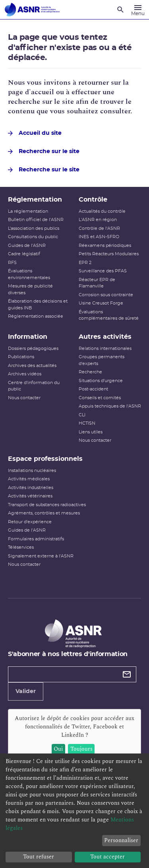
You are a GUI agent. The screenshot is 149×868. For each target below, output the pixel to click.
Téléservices (21, 547)
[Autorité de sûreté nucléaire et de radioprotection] (32, 10)
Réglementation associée (36, 316)
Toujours (81, 749)
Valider (26, 691)
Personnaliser (121, 840)
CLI (82, 415)
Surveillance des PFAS (103, 271)
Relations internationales (105, 349)
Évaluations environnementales (29, 274)
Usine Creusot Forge (101, 303)
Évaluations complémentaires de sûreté (109, 315)
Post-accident (93, 389)
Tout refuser (39, 857)
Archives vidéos (25, 374)
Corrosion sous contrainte (106, 295)
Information (28, 337)
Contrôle (93, 200)
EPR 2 (85, 263)
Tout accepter (107, 857)
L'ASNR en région (98, 220)
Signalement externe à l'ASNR (41, 556)
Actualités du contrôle (102, 211)
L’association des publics (34, 228)
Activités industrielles (31, 488)
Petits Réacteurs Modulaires (109, 254)
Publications (21, 357)
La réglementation (28, 211)
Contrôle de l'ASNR (99, 228)
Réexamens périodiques (105, 246)
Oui (58, 749)
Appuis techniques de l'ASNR (110, 406)
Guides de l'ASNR (27, 246)
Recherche (90, 372)
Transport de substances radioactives (47, 505)
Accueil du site (35, 133)
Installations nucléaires (32, 471)
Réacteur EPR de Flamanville (97, 283)
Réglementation (35, 200)
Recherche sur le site (44, 151)
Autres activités (105, 337)
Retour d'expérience (30, 522)
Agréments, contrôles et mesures (44, 513)
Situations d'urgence (101, 381)
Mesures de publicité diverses (30, 289)
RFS (12, 263)
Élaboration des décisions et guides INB (38, 305)
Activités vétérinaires (30, 496)
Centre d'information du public (34, 386)
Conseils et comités (100, 398)
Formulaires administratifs (36, 539)
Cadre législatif (24, 254)
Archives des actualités (32, 366)
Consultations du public (33, 237)
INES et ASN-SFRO (99, 237)
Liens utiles (91, 432)
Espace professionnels (45, 459)
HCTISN (87, 423)
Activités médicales (29, 479)
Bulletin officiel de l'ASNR (36, 220)
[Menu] (138, 10)
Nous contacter (24, 398)
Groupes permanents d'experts (102, 360)
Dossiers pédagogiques (33, 349)
